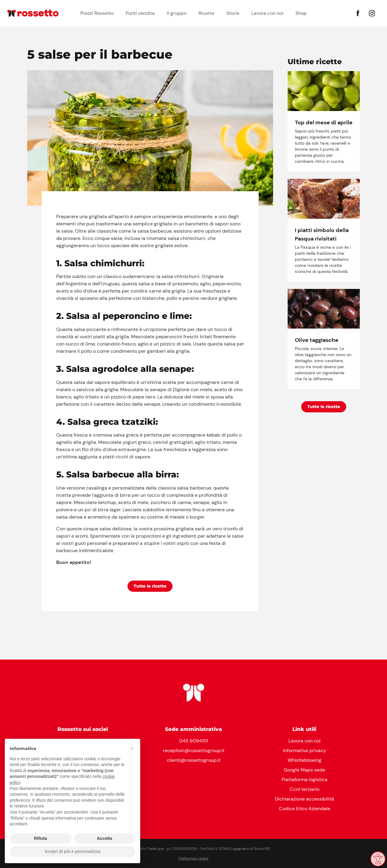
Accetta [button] (105, 838)
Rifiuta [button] (40, 838)
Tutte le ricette (150, 586)
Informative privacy (305, 750)
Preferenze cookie (193, 858)
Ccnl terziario (305, 789)
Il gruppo (177, 13)
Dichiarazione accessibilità (305, 799)
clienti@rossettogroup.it (194, 760)
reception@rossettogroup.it (194, 750)
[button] (132, 748)
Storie (233, 13)
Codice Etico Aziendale (305, 809)
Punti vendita (140, 13)
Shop (301, 13)
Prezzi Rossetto (97, 13)
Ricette (206, 13)
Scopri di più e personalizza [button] (73, 851)
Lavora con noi (267, 13)
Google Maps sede (304, 770)
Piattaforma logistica (305, 780)
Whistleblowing (305, 760)
